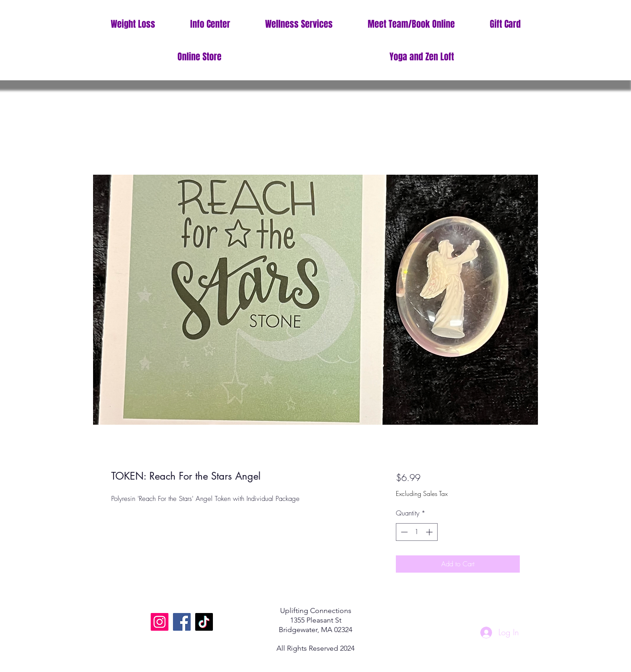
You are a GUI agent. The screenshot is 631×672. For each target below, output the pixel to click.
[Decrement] (403, 532)
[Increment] (430, 532)
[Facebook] (182, 622)
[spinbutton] (417, 532)
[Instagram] (160, 622)
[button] (210, 24)
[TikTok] (204, 622)
